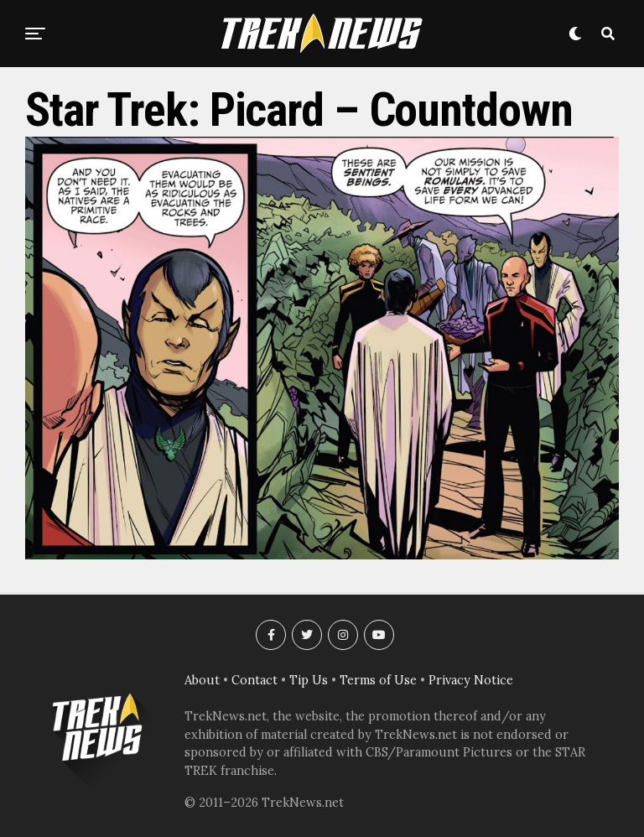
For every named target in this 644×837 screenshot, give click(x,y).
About (202, 680)
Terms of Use (378, 680)
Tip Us (309, 680)
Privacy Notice (471, 680)
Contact (254, 680)
